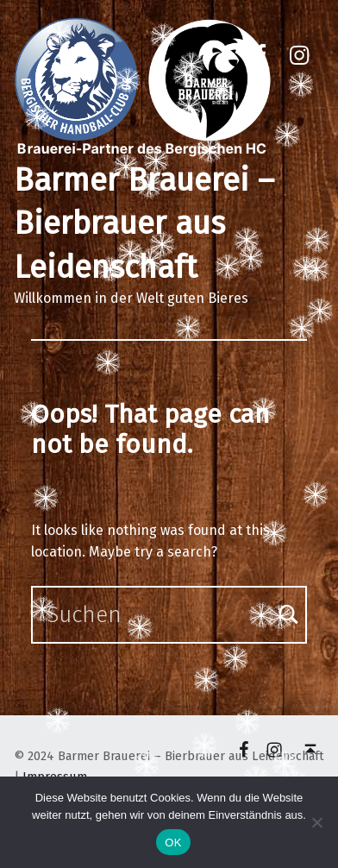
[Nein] (316, 822)
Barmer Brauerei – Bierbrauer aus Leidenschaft (144, 224)
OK (173, 843)
